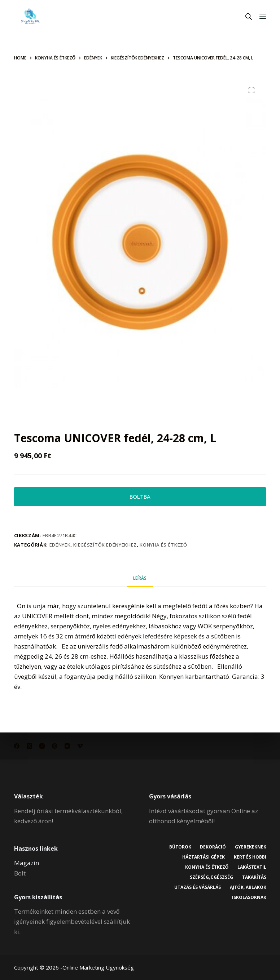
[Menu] (263, 16)
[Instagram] (42, 746)
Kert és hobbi (250, 857)
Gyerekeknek (250, 847)
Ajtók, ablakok (248, 887)
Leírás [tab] (140, 579)
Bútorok (180, 847)
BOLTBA (140, 497)
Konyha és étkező (163, 545)
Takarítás (254, 877)
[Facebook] (17, 746)
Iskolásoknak (249, 897)
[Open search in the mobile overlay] (249, 16)
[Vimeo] (80, 746)
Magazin (27, 863)
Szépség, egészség (211, 877)
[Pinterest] (55, 746)
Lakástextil (251, 867)
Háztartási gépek (203, 857)
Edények (60, 545)
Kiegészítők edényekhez (105, 545)
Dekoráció (213, 847)
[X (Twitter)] (29, 746)
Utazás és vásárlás (197, 887)
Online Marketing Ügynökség (98, 967)
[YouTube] (67, 746)
